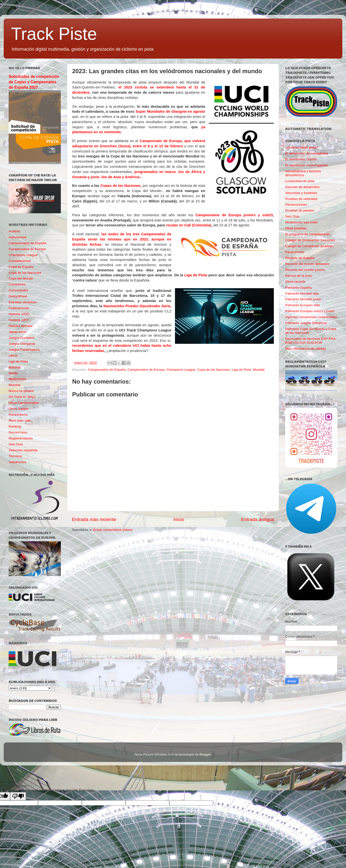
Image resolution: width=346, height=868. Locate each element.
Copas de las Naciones (120, 186)
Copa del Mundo (21, 278)
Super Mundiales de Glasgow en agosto (170, 111)
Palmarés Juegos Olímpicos (306, 323)
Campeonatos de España (107, 370)
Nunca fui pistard (21, 391)
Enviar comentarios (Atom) (113, 530)
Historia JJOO (19, 314)
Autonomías (18, 237)
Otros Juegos (19, 409)
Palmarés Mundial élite (302, 293)
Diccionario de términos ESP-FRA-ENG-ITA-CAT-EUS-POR (311, 341)
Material (15, 367)
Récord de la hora (298, 276)
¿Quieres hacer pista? (302, 147)
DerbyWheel (18, 296)
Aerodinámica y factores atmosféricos (303, 173)
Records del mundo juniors (305, 270)
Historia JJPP (19, 320)
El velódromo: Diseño (301, 159)
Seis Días (16, 444)
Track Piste (54, 34)
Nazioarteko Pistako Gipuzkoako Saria (137, 306)
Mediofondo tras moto (301, 222)
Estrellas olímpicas (23, 302)
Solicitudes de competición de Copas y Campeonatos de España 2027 (34, 82)
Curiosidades (18, 290)
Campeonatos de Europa (146, 370)
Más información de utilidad (305, 349)
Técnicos (15, 456)
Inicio (179, 519)
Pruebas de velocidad (301, 199)
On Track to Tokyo (22, 397)
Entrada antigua (258, 519)
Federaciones (19, 308)
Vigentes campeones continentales (311, 317)
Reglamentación (21, 438)
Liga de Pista (196, 275)
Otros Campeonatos (24, 403)
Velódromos (17, 462)
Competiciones (20, 261)
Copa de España (21, 267)
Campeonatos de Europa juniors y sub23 (234, 215)
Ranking (15, 426)
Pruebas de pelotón (300, 210)
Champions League (181, 370)
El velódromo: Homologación (307, 165)
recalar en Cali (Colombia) (189, 225)
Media (13, 373)
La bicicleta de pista (300, 181)
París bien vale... (21, 421)
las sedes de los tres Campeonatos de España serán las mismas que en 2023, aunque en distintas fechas (122, 239)
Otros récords (295, 282)
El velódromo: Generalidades (307, 153)
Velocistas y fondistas (301, 193)
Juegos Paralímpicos (24, 350)
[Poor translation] (18, 796)
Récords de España (300, 258)
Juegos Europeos (22, 338)
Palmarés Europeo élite (303, 305)
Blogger (205, 754)
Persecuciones (296, 205)
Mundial (259, 370)
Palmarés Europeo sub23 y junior (310, 311)
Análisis (14, 231)
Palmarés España (298, 288)
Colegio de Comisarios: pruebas (309, 246)
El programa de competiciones (308, 234)
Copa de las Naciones (214, 370)
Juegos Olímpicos (22, 344)
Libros (13, 356)
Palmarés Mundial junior (303, 299)
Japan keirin (18, 332)
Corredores (17, 284)
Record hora (18, 432)
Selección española (23, 450)
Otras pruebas (296, 228)
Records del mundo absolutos (307, 264)
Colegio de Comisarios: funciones (310, 240)
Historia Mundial (21, 326)
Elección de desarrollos (303, 187)
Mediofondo (17, 379)
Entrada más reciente (94, 519)
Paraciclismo (18, 415)
